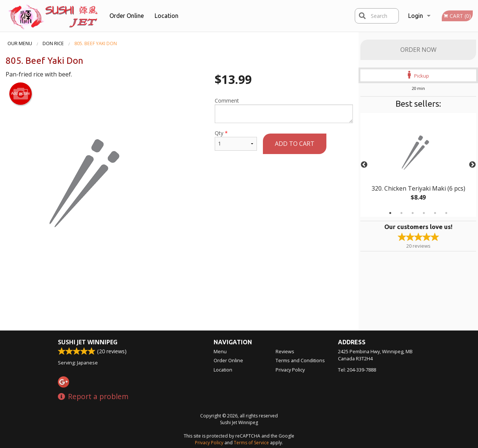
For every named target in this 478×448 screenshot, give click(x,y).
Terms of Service (251, 443)
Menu (220, 351)
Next (472, 165)
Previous (364, 165)
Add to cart (295, 144)
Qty (236, 140)
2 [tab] (401, 213)
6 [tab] (446, 213)
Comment (284, 110)
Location (167, 16)
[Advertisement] (179, 288)
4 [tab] (424, 213)
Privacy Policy (290, 370)
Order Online (127, 16)
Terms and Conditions (300, 360)
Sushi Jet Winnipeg (88, 342)
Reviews (285, 351)
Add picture (21, 94)
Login (416, 16)
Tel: (357, 370)
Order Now (418, 50)
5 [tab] (435, 213)
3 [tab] (413, 213)
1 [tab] (390, 213)
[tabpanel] (418, 165)
